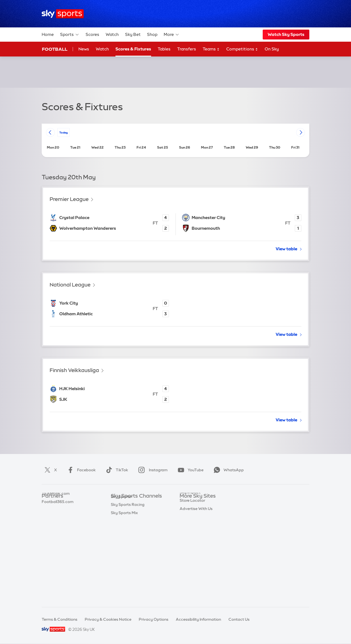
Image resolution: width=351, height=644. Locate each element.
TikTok (116, 470)
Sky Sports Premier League (135, 512)
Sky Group (189, 529)
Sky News (189, 512)
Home (48, 34)
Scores (92, 34)
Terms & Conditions (60, 619)
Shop (152, 34)
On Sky (272, 49)
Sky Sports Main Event (131, 504)
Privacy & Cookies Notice (108, 619)
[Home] (63, 14)
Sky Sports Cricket (128, 529)
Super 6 (49, 512)
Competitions (242, 49)
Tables (164, 49)
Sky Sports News (126, 570)
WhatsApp (228, 470)
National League (70, 285)
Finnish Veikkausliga (74, 370)
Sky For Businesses (197, 537)
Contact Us (239, 619)
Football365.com (58, 529)
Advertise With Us (196, 570)
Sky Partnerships (195, 545)
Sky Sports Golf (125, 537)
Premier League (69, 199)
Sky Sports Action (127, 561)
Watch (112, 34)
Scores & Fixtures (133, 49)
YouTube (189, 470)
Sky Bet (133, 34)
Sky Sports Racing (128, 586)
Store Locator (192, 561)
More (172, 35)
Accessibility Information (198, 619)
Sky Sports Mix (124, 594)
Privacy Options (154, 619)
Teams (211, 49)
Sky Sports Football (129, 521)
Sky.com (188, 504)
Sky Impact (190, 553)
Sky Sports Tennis (127, 553)
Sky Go (186, 521)
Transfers (187, 49)
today (63, 132)
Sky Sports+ (122, 578)
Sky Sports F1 (123, 545)
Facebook (80, 470)
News (84, 49)
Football (55, 49)
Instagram (152, 470)
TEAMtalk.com (56, 521)
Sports (70, 35)
